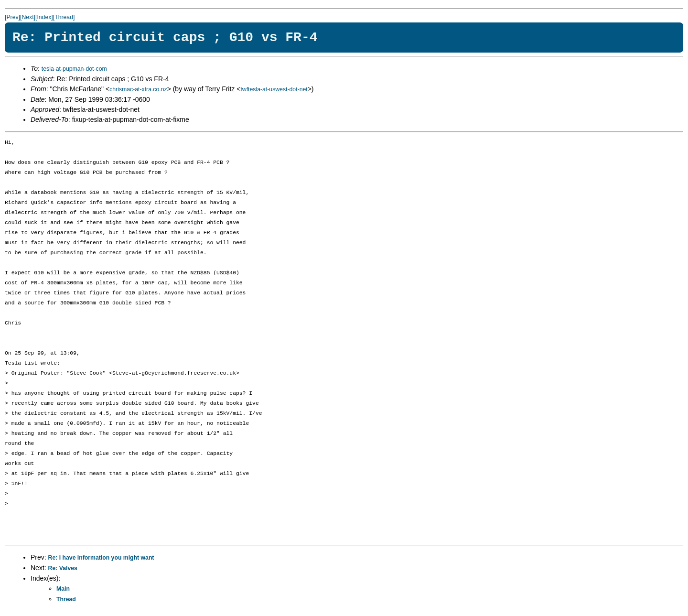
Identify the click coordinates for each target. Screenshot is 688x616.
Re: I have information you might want (101, 558)
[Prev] (12, 17)
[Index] (44, 17)
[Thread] (64, 17)
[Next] (28, 17)
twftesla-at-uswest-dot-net (274, 89)
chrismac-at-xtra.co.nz (138, 89)
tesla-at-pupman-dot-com (74, 69)
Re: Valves (63, 568)
